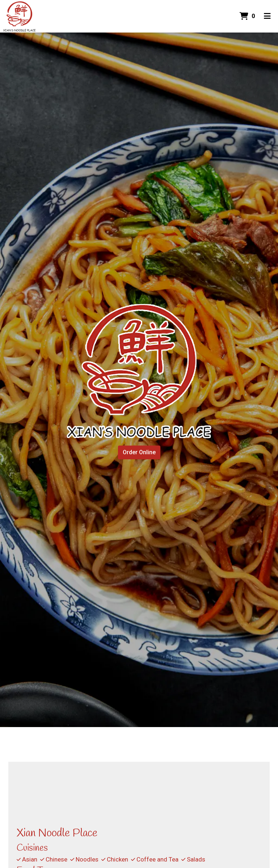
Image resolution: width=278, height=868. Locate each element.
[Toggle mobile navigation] (267, 16)
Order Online (139, 452)
